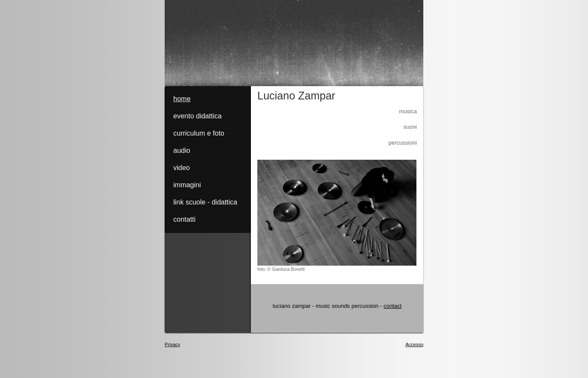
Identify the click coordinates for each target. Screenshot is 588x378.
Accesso (414, 344)
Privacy (172, 344)
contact (393, 306)
